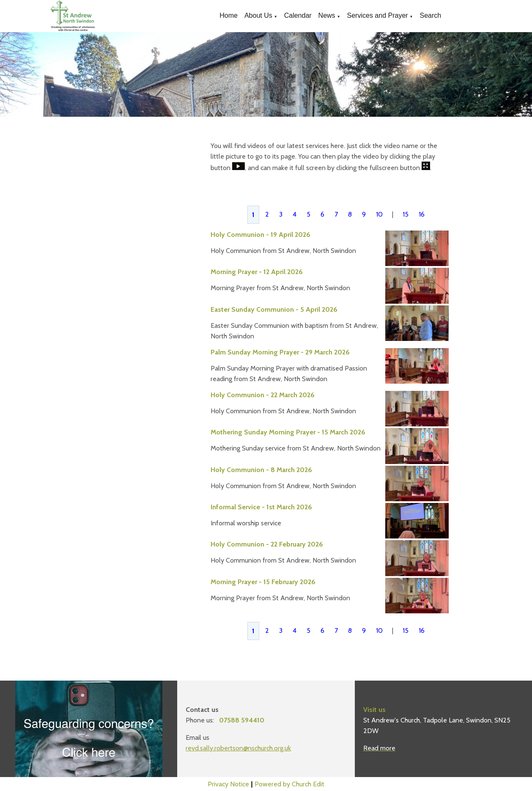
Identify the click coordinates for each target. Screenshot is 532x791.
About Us (258, 15)
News (327, 15)
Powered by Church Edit (289, 784)
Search (431, 15)
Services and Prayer (378, 15)
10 (379, 214)
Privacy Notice (228, 784)
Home (229, 15)
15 (406, 214)
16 (422, 214)
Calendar (298, 15)
